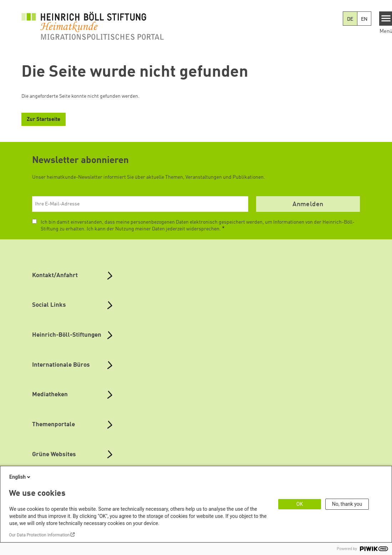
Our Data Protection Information (39, 535)
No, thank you (347, 504)
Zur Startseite (44, 120)
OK (300, 504)
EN (364, 19)
